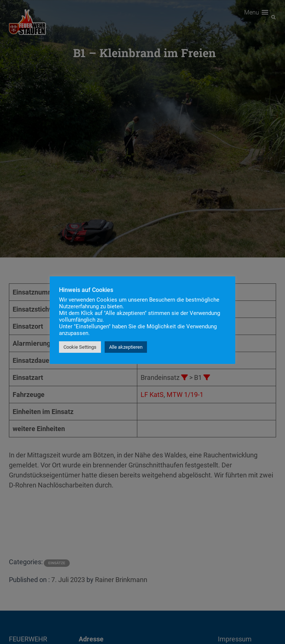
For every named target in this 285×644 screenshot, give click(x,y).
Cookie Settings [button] (80, 347)
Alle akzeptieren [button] (126, 347)
